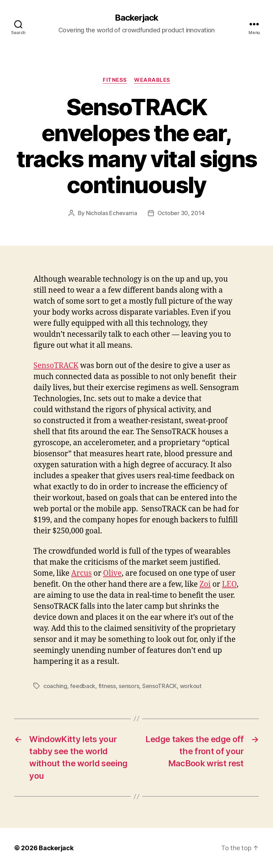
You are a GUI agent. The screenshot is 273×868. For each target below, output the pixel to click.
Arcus (81, 573)
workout (191, 686)
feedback (83, 686)
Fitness (115, 80)
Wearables (152, 80)
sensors (129, 686)
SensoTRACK (56, 366)
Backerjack (136, 18)
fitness (107, 686)
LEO (229, 584)
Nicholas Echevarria (112, 213)
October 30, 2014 (181, 213)
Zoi (205, 584)
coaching (55, 686)
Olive (112, 573)
